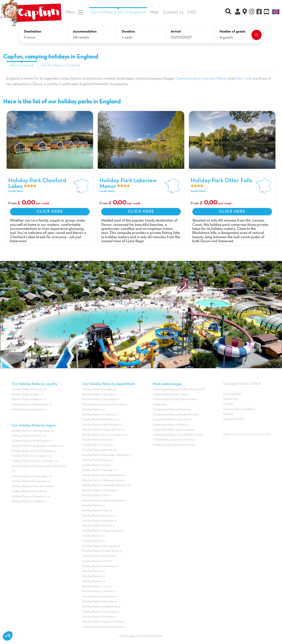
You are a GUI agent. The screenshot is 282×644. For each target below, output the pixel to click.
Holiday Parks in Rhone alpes (30, 476)
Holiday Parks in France (27, 389)
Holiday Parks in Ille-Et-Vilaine (101, 425)
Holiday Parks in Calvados (99, 596)
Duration (128, 32)
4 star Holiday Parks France (170, 395)
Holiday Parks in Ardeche (98, 521)
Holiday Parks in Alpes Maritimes (103, 501)
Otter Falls (243, 79)
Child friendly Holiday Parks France (175, 399)
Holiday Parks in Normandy (29, 497)
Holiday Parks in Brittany (27, 436)
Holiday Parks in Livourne (98, 556)
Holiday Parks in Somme (97, 591)
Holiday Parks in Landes (97, 389)
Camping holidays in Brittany (171, 425)
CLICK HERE (50, 212)
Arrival (176, 32)
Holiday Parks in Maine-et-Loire (102, 480)
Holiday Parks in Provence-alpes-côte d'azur (39, 466)
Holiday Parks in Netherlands (30, 404)
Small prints (230, 399)
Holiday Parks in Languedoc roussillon (35, 446)
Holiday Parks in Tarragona (99, 546)
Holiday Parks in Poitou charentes (33, 461)
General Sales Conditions (239, 409)
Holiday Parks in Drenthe (98, 617)
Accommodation (85, 32)
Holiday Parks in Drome (97, 516)
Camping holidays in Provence (172, 410)
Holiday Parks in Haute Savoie (101, 531)
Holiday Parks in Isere (96, 511)
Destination (33, 32)
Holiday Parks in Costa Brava (101, 551)
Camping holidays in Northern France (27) (179, 389)
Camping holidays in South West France (178, 435)
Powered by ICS (233, 419)
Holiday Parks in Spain (26, 395)
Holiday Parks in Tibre (96, 561)
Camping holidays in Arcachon (172, 420)
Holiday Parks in (93, 410)
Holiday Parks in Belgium (27, 399)
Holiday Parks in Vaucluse (98, 490)
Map (154, 12)
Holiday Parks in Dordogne (99, 399)
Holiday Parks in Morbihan (99, 420)
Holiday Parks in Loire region (30, 456)
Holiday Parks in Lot (95, 465)
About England (22, 65)
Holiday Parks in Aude (96, 460)
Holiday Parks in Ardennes (99, 566)
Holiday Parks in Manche (98, 602)
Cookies (228, 404)
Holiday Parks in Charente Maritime (104, 485)
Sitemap (228, 414)
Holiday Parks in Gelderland (100, 607)
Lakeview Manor (214, 79)
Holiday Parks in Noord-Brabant (102, 627)
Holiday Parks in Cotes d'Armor (102, 430)
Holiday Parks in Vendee (97, 470)
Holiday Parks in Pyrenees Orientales (105, 455)
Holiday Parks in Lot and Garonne (103, 404)
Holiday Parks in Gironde (98, 395)
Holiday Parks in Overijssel (99, 612)
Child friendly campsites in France (174, 440)
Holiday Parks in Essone (97, 440)
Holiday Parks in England (60, 65)
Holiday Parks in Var (95, 495)
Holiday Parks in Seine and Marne (103, 435)
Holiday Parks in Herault (97, 450)
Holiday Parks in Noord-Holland (102, 622)
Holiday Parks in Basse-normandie (174, 445)
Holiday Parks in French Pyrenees (32, 451)
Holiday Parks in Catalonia (28, 501)
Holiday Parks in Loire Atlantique (103, 475)
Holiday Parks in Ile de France (30, 441)
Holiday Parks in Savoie (97, 526)
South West (16, 191)
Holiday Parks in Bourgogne (29, 481)
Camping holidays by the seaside (173, 430)
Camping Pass (232, 394)
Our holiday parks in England (118, 12)
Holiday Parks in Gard (96, 445)
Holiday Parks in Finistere (98, 415)
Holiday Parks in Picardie (27, 491)
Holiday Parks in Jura (96, 586)
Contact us (173, 12)
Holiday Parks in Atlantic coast (31, 431)
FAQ (191, 12)
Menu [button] (75, 12)
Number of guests (232, 32)
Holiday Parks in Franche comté (32, 486)
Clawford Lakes (187, 79)
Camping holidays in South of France (176, 415)
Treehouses (160, 404)
